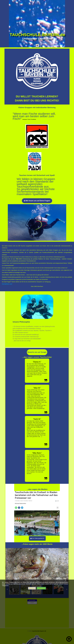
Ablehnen (32, 588)
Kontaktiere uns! (7, 284)
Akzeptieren (41, 588)
